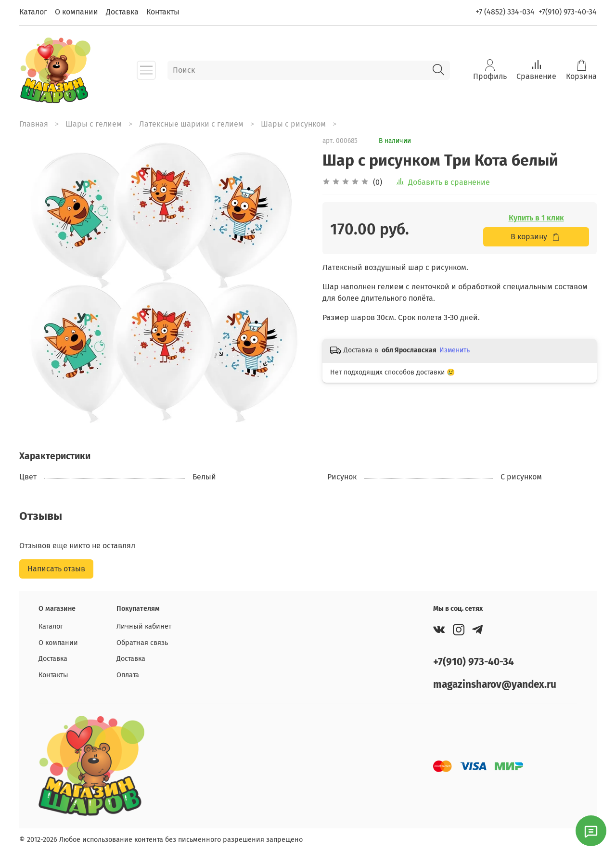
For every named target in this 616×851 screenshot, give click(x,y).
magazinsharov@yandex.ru (495, 685)
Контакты (163, 12)
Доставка (122, 12)
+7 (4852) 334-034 (505, 12)
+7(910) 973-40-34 (568, 12)
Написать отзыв (56, 569)
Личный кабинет (144, 626)
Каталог (33, 12)
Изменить (455, 350)
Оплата (128, 675)
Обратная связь (142, 643)
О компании (77, 12)
